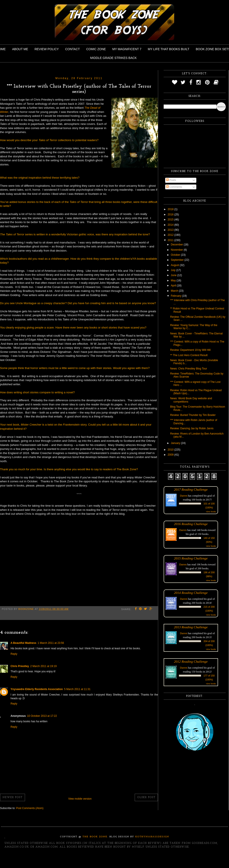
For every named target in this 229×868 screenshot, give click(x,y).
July (174, 270)
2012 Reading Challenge (191, 661)
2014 (171, 225)
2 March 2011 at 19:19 (43, 666)
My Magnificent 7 (127, 49)
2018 (171, 209)
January (176, 443)
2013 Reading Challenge (191, 627)
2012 (171, 235)
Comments (174, 187)
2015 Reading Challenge (191, 558)
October (176, 255)
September (178, 260)
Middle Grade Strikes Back (113, 58)
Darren (183, 496)
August (175, 265)
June (174, 275)
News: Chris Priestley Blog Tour (189, 369)
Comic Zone (96, 49)
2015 (171, 220)
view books (211, 512)
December (177, 245)
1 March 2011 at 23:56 (51, 643)
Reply (14, 654)
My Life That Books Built (169, 49)
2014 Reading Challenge (191, 593)
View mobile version (80, 799)
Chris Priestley (20, 666)
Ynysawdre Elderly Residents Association (37, 689)
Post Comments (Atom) (30, 808)
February (176, 296)
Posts (171, 180)
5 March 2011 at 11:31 (77, 689)
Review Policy (47, 49)
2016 (171, 215)
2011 (171, 240)
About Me (20, 49)
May (174, 280)
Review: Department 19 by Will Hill (190, 350)
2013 (171, 230)
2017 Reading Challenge (191, 489)
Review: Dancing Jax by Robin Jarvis (192, 428)
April (174, 286)
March (175, 291)
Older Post (146, 797)
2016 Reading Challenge (191, 524)
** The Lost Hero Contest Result (189, 355)
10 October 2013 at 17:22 (42, 716)
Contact (72, 49)
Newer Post (13, 797)
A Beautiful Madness (23, 643)
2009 (171, 455)
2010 (171, 450)
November (177, 250)
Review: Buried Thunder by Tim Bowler (193, 415)
